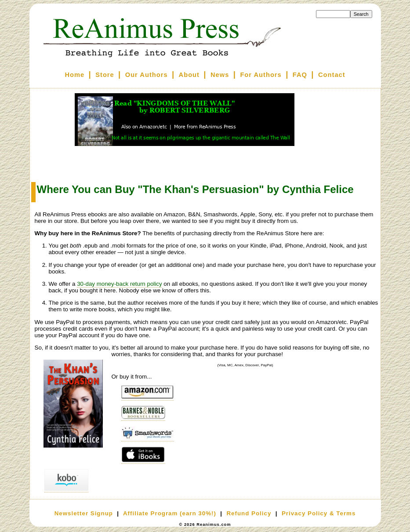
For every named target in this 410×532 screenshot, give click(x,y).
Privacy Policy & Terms (319, 513)
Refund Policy (249, 513)
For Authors (261, 75)
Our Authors (147, 75)
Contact (332, 75)
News (220, 75)
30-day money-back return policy (119, 284)
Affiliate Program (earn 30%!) (170, 513)
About (189, 75)
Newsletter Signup (84, 513)
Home (74, 75)
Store (105, 75)
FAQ (300, 75)
